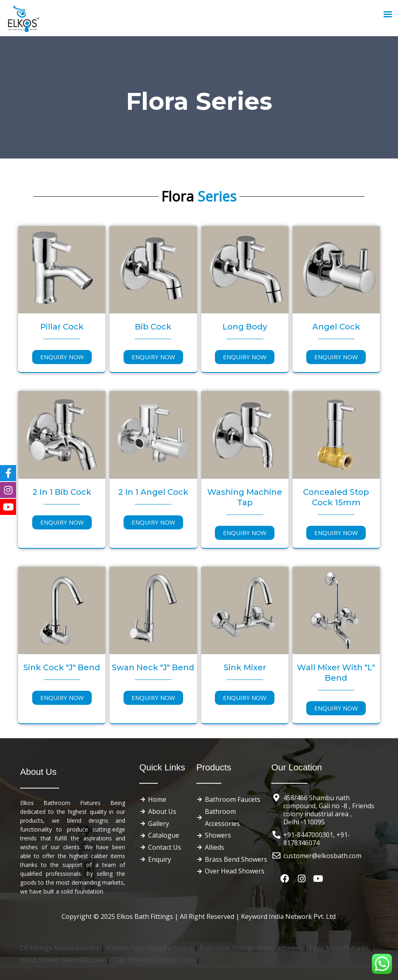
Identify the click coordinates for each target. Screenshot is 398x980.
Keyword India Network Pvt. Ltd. (289, 916)
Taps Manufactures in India (154, 960)
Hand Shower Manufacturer (63, 960)
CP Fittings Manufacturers (60, 948)
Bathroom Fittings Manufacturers (251, 948)
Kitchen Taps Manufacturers (150, 948)
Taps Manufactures (339, 948)
